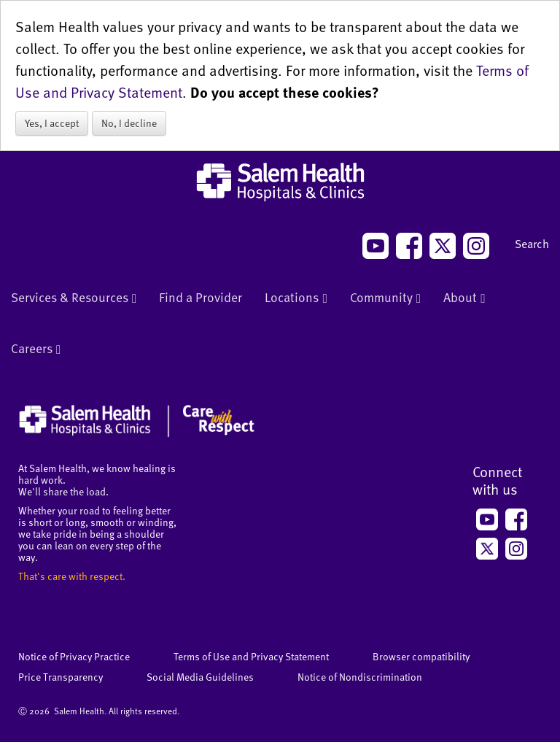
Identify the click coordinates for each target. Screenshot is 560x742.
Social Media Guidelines (200, 677)
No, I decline (129, 123)
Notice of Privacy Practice (74, 656)
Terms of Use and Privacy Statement (251, 656)
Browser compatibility (421, 656)
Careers (36, 349)
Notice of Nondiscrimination (360, 677)
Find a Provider (201, 297)
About (464, 298)
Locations (296, 298)
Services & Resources (74, 298)
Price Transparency (61, 677)
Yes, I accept (52, 123)
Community (385, 298)
